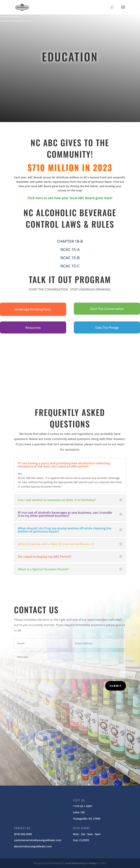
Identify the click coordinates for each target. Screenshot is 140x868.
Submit (116, 686)
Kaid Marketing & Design (81, 863)
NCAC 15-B (70, 258)
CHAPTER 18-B (70, 241)
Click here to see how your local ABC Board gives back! (70, 198)
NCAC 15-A (70, 249)
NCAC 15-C (70, 266)
